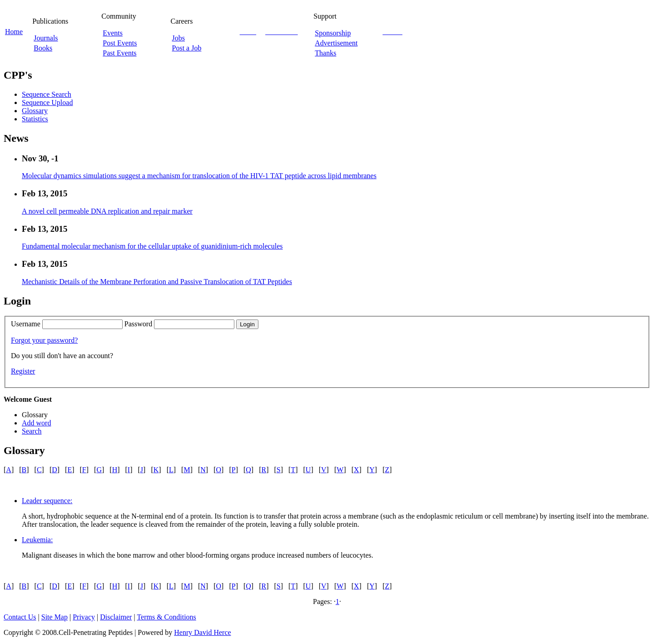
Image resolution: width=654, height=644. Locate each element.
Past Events (119, 53)
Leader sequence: (47, 501)
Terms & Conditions (166, 617)
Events (113, 33)
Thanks (325, 53)
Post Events (120, 43)
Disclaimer (116, 617)
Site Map (54, 617)
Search (32, 431)
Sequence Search (47, 94)
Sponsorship (333, 33)
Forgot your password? (44, 340)
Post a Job (187, 48)
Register (23, 371)
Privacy (84, 617)
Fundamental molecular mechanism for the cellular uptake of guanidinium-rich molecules (152, 246)
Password (138, 324)
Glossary (35, 111)
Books (43, 48)
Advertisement (336, 43)
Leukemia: (37, 540)
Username (26, 324)
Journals (46, 38)
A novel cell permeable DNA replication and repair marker (107, 211)
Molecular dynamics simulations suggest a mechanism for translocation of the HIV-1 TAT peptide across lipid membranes (199, 176)
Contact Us (20, 617)
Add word (36, 423)
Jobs (178, 38)
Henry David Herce (202, 632)
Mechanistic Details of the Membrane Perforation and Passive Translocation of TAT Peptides (157, 282)
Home (14, 32)
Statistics (35, 119)
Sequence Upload (47, 102)
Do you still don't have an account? (62, 356)
